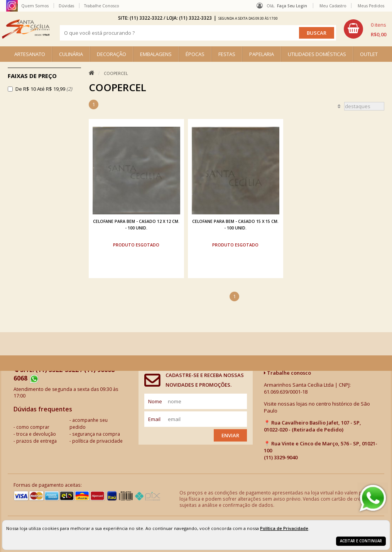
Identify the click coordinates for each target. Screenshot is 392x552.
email (154, 419)
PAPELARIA (262, 54)
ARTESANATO (30, 54)
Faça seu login (292, 6)
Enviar (230, 435)
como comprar (33, 427)
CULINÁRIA (71, 54)
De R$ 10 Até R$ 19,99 (44, 89)
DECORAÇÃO (112, 54)
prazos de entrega (36, 441)
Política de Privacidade (284, 528)
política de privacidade (97, 441)
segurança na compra (96, 434)
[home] (26, 29)
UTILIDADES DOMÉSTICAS (317, 54)
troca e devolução (36, 434)
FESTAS (227, 54)
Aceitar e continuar (361, 541)
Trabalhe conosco (287, 373)
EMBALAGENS (156, 54)
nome (155, 401)
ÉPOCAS (195, 54)
